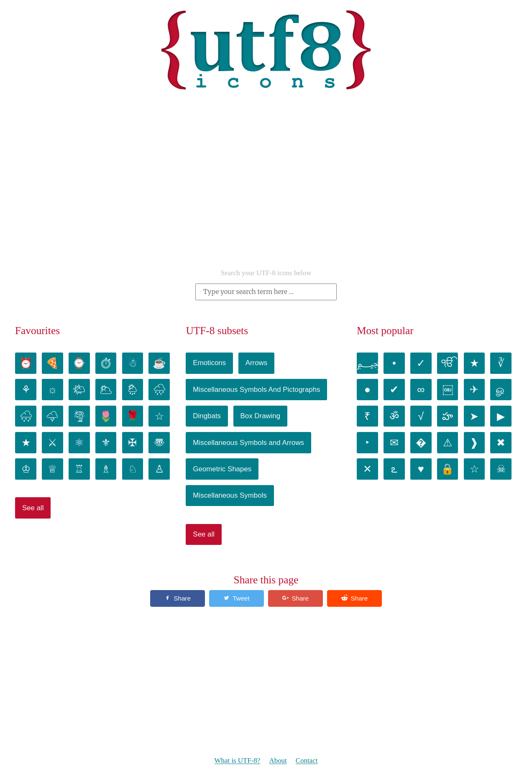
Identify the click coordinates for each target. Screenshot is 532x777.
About (278, 761)
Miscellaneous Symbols (230, 495)
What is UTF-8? (238, 761)
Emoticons (209, 363)
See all (33, 508)
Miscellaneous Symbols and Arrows (248, 443)
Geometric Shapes (222, 469)
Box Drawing (261, 416)
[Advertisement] (266, 194)
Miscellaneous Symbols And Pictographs (256, 390)
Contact (307, 761)
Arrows (257, 363)
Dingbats (207, 416)
